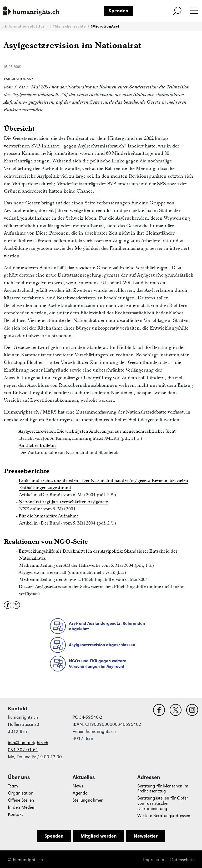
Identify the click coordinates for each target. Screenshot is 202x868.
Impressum (154, 860)
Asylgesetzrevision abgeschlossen (102, 645)
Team (13, 786)
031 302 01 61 (23, 750)
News (78, 786)
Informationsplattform (26, 26)
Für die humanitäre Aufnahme (49, 516)
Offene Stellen (21, 800)
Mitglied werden (99, 836)
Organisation (21, 793)
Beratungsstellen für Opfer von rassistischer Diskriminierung (163, 803)
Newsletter (146, 836)
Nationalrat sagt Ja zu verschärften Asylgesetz (63, 502)
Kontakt (16, 814)
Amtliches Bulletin (37, 445)
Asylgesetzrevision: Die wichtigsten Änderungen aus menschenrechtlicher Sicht (97, 431)
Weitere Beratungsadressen (164, 816)
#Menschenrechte (69, 26)
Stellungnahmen (88, 800)
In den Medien (22, 807)
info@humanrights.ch (28, 743)
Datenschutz (182, 860)
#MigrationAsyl (105, 26)
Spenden (118, 11)
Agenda (80, 793)
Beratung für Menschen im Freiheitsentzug (163, 789)
